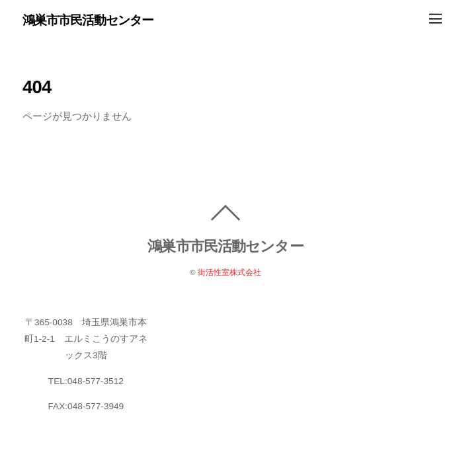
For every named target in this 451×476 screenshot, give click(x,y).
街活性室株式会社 (229, 272)
